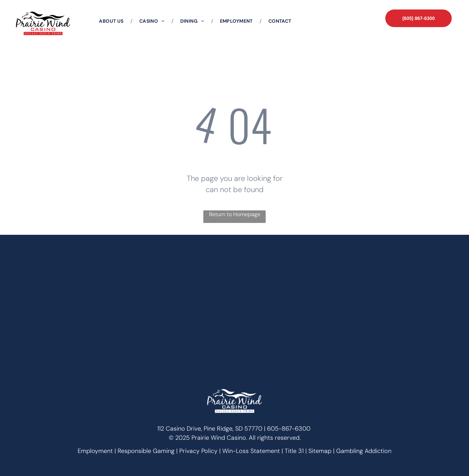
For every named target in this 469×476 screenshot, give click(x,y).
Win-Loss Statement (251, 451)
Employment (95, 451)
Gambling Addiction (364, 451)
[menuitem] (112, 21)
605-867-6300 (289, 429)
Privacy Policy (198, 451)
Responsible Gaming (146, 451)
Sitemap (320, 451)
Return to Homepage (235, 214)
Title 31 (294, 451)
